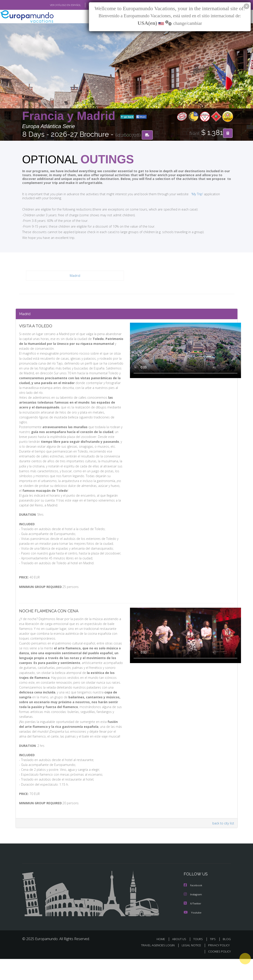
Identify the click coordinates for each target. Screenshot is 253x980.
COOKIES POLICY (219, 973)
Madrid (75, 276)
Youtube (193, 933)
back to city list (222, 845)
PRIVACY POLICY (218, 966)
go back (127, 117)
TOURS (199, 960)
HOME (163, 960)
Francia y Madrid (70, 116)
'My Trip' (189, 194)
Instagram (193, 916)
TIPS (214, 960)
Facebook (193, 907)
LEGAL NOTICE (189, 966)
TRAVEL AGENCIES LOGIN (154, 966)
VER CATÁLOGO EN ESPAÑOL (55, 5)
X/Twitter (193, 924)
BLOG (227, 960)
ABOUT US (181, 960)
